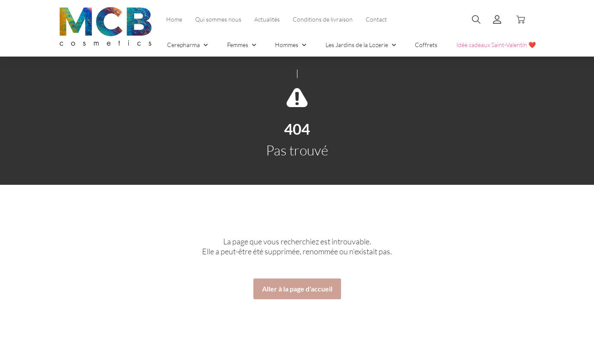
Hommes (291, 45)
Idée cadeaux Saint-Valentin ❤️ (496, 45)
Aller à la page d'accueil (297, 289)
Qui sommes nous (218, 19)
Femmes (242, 45)
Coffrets (426, 45)
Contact (376, 19)
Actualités (267, 19)
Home (174, 19)
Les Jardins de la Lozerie (361, 45)
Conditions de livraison (323, 19)
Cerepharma (188, 45)
